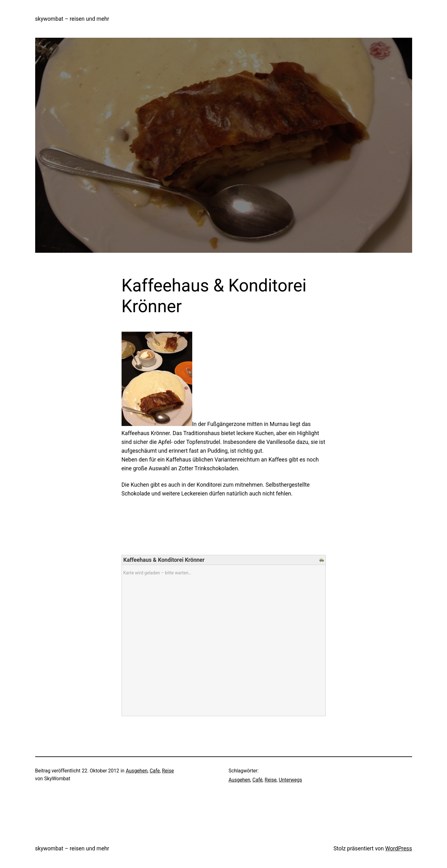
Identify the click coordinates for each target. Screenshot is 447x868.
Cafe (155, 771)
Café (258, 780)
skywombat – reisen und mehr (72, 19)
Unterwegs (290, 780)
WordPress (398, 849)
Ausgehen (136, 771)
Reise (168, 771)
